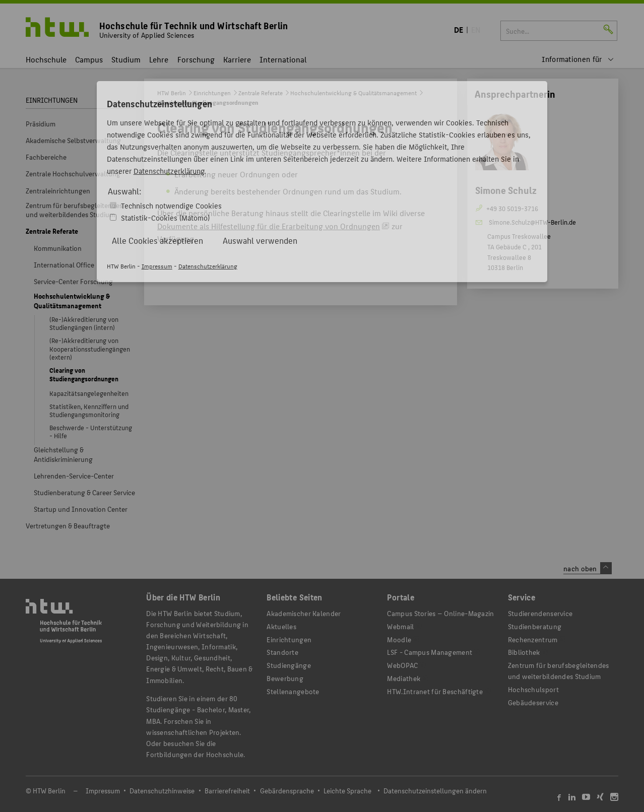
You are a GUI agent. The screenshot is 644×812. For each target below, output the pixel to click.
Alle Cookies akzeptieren (157, 240)
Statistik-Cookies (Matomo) (165, 217)
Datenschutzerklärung (169, 171)
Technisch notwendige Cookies (171, 205)
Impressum (157, 266)
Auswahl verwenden (260, 240)
